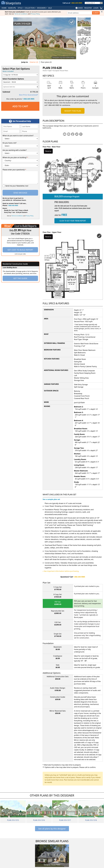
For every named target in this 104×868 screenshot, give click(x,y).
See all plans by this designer (52, 829)
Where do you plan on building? (15, 157)
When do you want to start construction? (18, 136)
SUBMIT (96, 13)
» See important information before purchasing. (61, 571)
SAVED (79, 8)
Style (21, 8)
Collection (30, 8)
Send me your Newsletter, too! (17, 186)
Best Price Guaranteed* (29, 95)
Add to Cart (20, 106)
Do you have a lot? (9, 143)
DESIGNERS (42, 8)
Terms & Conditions (21, 14)
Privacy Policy (35, 14)
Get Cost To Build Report (20, 250)
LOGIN (96, 8)
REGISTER (88, 8)
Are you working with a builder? (15, 150)
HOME (4, 8)
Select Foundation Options (13, 79)
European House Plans (61, 71)
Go (101, 3)
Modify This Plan (73, 111)
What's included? (8, 71)
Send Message (20, 193)
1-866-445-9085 (28, 99)
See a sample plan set (51, 499)
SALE (50, 8)
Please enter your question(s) (14, 170)
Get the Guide (20, 278)
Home (45, 71)
